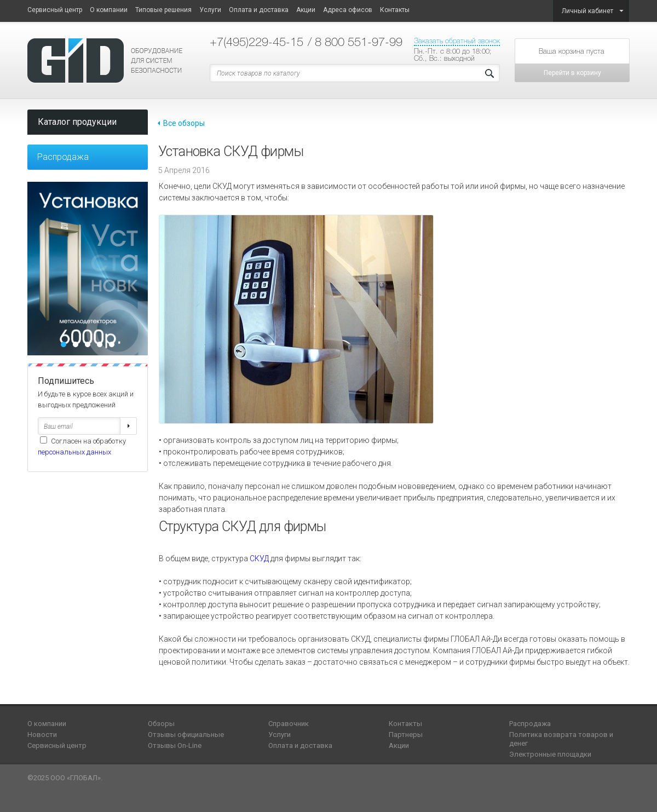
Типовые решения (163, 10)
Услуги (210, 10)
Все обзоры (184, 123)
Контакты (395, 10)
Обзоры (161, 724)
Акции (306, 10)
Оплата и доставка (259, 10)
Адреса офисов (348, 10)
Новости (42, 735)
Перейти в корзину (572, 73)
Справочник (289, 724)
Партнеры (406, 735)
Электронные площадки (550, 754)
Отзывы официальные (186, 735)
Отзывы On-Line (175, 745)
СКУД (259, 558)
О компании (109, 10)
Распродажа (63, 157)
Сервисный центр (55, 10)
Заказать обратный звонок (457, 41)
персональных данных (74, 452)
